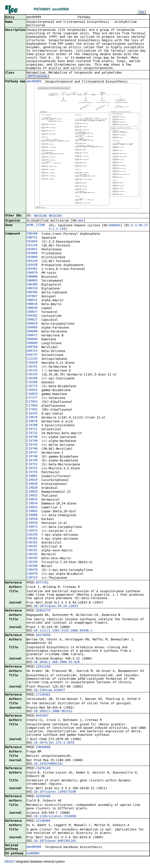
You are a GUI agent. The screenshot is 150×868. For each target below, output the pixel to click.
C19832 (32, 496)
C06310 (32, 289)
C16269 (32, 379)
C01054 (32, 242)
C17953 (32, 402)
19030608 (43, 747)
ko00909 (33, 854)
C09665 (32, 328)
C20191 (32, 551)
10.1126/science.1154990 (55, 817)
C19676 (32, 418)
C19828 (32, 488)
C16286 (32, 382)
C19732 (32, 433)
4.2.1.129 (57, 229)
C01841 (32, 250)
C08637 (32, 312)
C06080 (32, 277)
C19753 (32, 468)
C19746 (32, 449)
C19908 (32, 515)
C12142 (32, 359)
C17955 (32, 410)
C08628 (32, 308)
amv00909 (34, 82)
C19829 (32, 492)
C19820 (32, 484)
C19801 (32, 476)
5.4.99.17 (140, 226)
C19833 (32, 500)
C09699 (32, 343)
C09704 (32, 347)
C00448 (32, 234)
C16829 (32, 394)
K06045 (115, 226)
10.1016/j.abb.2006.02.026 (57, 662)
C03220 (32, 261)
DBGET (10, 862)
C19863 (32, 511)
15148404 (43, 821)
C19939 (32, 523)
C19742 (32, 445)
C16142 (32, 371)
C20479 (32, 574)
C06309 (32, 285)
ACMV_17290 (36, 225)
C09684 (32, 339)
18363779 (43, 611)
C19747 (32, 453)
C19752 (32, 465)
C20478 (32, 570)
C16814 (32, 390)
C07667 (32, 296)
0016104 (55, 216)
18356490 (43, 797)
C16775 (32, 386)
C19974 (32, 531)
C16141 (32, 367)
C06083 (32, 281)
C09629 (32, 324)
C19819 (32, 480)
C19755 (32, 472)
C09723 (32, 351)
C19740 (32, 441)
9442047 (42, 716)
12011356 (43, 667)
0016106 (40, 216)
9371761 (42, 583)
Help (141, 12)
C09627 (32, 320)
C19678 (32, 422)
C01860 (32, 253)
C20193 (32, 558)
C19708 (32, 425)
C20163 (32, 539)
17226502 (43, 695)
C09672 (32, 336)
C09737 (32, 355)
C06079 (32, 273)
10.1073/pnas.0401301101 (55, 841)
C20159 (32, 535)
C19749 (32, 461)
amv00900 (34, 847)
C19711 (32, 429)
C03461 (32, 269)
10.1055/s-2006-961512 (53, 711)
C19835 (32, 508)
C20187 (32, 547)
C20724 (32, 578)
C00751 (32, 238)
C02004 (32, 257)
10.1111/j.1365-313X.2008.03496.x (63, 631)
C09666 (32, 332)
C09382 (32, 316)
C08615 (32, 300)
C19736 (32, 437)
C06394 (32, 293)
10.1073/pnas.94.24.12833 (56, 606)
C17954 (32, 406)
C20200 (32, 566)
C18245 (32, 414)
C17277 (32, 398)
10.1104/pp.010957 (49, 690)
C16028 (32, 363)
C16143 (32, 375)
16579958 (43, 635)
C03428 (32, 265)
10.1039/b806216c (48, 764)
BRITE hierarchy (38, 77)
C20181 (32, 543)
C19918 (32, 519)
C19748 (32, 457)
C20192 (32, 554)
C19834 (32, 504)
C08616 (32, 304)
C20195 (32, 562)
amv (81, 221)
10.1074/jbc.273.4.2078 (54, 743)
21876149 (43, 769)
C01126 (32, 246)
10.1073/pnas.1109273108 (55, 792)
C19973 (32, 527)
